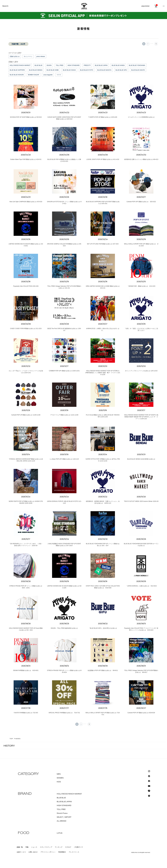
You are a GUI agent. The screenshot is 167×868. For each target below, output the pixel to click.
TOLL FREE (60, 65)
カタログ (68, 847)
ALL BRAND (62, 821)
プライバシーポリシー (48, 852)
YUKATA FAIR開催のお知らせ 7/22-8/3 (26, 713)
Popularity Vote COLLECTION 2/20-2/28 (26, 286)
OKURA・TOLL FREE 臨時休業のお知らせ (64, 628)
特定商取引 (62, 852)
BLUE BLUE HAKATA (138, 70)
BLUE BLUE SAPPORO (17, 70)
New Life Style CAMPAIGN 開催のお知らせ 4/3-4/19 (26, 202)
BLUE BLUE (38, 65)
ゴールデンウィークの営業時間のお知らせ (141, 117)
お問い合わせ (33, 852)
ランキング (59, 847)
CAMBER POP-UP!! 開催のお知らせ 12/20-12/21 (64, 371)
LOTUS (60, 833)
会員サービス (21, 852)
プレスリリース (74, 852)
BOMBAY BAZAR (34, 75)
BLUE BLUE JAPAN (101, 65)
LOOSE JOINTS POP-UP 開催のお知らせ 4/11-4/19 (103, 159)
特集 (27, 847)
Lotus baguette (48, 75)
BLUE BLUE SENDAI (36, 70)
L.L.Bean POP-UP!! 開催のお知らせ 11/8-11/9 (64, 459)
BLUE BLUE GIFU (121, 70)
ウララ (59, 75)
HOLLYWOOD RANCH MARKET (20, 65)
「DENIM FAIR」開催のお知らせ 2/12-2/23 (141, 286)
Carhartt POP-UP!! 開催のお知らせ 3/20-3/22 (141, 202)
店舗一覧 (20, 847)
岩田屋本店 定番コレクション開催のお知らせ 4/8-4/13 (141, 159)
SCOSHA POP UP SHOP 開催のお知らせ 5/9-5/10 (26, 117)
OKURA (49, 65)
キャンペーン (28, 56)
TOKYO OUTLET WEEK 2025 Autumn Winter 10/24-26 (141, 501)
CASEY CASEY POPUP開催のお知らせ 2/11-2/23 (26, 329)
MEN (59, 774)
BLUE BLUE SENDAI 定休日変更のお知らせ (141, 459)
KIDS (59, 782)
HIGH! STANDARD (74, 65)
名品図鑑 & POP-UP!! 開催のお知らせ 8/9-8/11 (103, 670)
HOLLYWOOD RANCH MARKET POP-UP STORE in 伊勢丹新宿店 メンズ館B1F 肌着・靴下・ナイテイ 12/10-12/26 (103, 373)
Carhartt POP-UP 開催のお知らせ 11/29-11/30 (26, 415)
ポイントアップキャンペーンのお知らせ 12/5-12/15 (141, 371)
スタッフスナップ (46, 847)
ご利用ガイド (78, 847)
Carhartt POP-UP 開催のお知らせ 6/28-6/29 (141, 713)
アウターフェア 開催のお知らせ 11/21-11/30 (64, 415)
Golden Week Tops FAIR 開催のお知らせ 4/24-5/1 (26, 159)
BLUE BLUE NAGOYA (104, 70)
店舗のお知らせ (15, 56)
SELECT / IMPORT (64, 817)
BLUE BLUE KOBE (53, 70)
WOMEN (60, 778)
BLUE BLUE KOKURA (17, 75)
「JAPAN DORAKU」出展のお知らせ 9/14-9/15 (141, 586)
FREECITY (87, 65)
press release (41, 56)
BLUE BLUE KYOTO (87, 70)
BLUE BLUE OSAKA (69, 70)
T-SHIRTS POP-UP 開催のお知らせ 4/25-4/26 (103, 117)
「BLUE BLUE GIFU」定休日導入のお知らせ (103, 628)
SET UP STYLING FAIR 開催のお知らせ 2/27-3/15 (103, 244)
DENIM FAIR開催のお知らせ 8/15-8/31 (26, 670)
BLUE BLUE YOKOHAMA (137, 65)
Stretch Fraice (62, 813)
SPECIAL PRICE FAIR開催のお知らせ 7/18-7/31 (64, 713)
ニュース (34, 847)
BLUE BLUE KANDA (118, 65)
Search (5, 6)
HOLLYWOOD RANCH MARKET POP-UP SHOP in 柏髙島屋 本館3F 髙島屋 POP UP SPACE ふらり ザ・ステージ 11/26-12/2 (141, 417)
